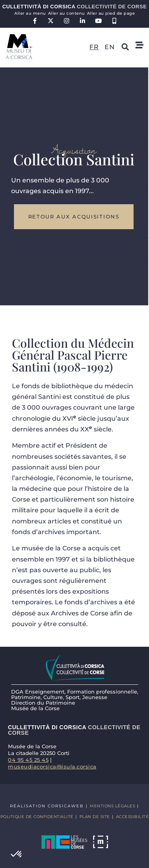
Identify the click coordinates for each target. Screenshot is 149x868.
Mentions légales (112, 806)
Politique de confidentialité (37, 817)
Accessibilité (133, 817)
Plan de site (95, 817)
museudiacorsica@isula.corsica (52, 766)
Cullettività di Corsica (75, 7)
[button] (17, 855)
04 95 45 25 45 (28, 760)
